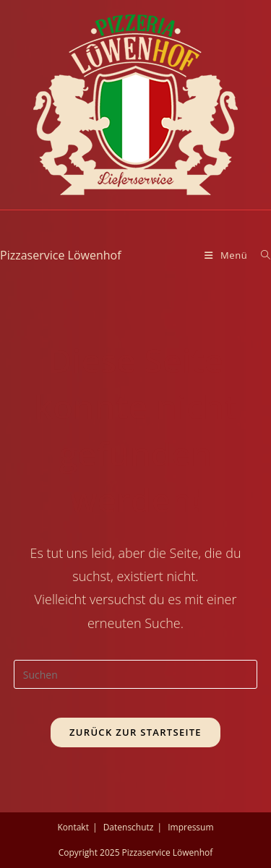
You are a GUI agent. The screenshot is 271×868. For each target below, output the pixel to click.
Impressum (190, 827)
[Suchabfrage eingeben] (136, 674)
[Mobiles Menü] (227, 255)
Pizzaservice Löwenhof (61, 255)
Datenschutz (129, 827)
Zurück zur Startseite (135, 732)
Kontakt (73, 827)
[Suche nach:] (261, 255)
